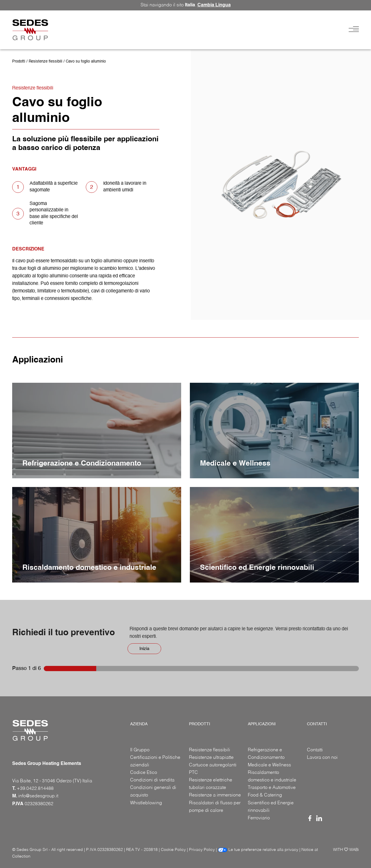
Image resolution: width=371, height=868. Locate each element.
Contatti (315, 750)
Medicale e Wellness (269, 765)
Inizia (144, 649)
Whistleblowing (146, 803)
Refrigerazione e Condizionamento (266, 754)
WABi (354, 850)
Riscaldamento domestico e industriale (272, 777)
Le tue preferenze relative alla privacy (258, 850)
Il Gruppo (140, 750)
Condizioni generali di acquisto (153, 792)
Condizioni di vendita (152, 780)
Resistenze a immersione (215, 795)
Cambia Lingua (214, 5)
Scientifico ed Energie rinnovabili (271, 807)
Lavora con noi (322, 758)
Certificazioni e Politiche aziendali (155, 761)
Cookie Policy (173, 850)
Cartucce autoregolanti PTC (213, 769)
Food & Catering (265, 795)
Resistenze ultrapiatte (211, 758)
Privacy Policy (202, 850)
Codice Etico (144, 773)
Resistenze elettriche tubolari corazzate (211, 784)
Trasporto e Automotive (272, 788)
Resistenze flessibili (46, 62)
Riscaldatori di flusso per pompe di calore (215, 807)
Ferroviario (259, 818)
